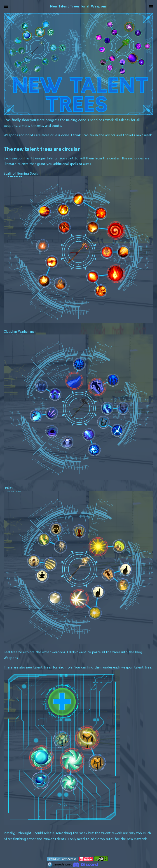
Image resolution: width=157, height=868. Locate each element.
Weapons (11, 658)
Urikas (8, 488)
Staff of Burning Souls (21, 173)
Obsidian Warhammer (20, 331)
